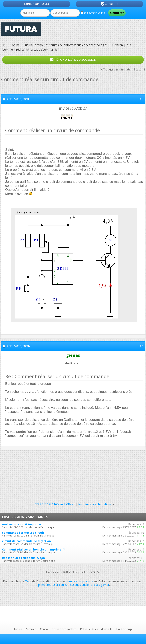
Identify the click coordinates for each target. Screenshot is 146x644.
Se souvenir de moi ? (94, 13)
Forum (15, 45)
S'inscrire (109, 4)
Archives (31, 629)
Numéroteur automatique (95, 504)
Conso (44, 629)
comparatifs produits (79, 581)
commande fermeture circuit (23, 533)
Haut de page (125, 629)
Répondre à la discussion (73, 60)
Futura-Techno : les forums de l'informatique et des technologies (66, 45)
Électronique (120, 45)
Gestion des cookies (64, 629)
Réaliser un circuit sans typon (23, 558)
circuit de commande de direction (26, 541)
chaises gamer (100, 585)
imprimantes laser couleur (52, 585)
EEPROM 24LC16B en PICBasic (55, 504)
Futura (18, 629)
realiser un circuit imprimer (22, 524)
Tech (28, 581)
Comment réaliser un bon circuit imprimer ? (33, 549)
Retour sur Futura (37, 4)
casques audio (79, 585)
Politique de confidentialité (96, 629)
